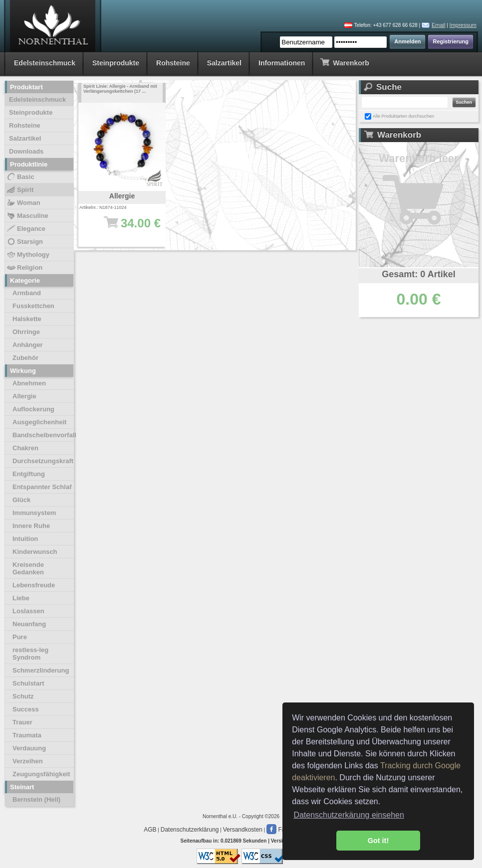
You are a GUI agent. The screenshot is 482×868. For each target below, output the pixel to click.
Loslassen (28, 611)
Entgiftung (29, 474)
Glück (21, 500)
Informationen (282, 63)
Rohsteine (173, 63)
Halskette (27, 319)
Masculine (27, 216)
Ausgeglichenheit (39, 422)
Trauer (22, 722)
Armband (27, 293)
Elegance (26, 229)
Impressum (463, 25)
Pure (20, 637)
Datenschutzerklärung (190, 830)
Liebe (21, 598)
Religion (24, 268)
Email (439, 25)
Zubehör (25, 358)
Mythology (28, 255)
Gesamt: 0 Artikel (418, 274)
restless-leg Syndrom (30, 654)
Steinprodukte (116, 63)
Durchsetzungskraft (43, 461)
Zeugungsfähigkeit (41, 774)
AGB (150, 830)
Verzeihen (28, 761)
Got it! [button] (378, 841)
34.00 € (127, 228)
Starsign (24, 242)
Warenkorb (345, 62)
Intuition (25, 539)
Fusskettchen (33, 306)
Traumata (27, 735)
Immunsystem (34, 513)
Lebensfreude (34, 585)
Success (26, 709)
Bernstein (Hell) (36, 799)
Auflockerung (33, 409)
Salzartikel (224, 63)
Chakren (25, 448)
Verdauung (29, 748)
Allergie (24, 396)
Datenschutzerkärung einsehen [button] (349, 815)
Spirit (20, 190)
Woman (23, 203)
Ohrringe (26, 332)
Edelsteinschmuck (45, 63)
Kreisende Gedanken (28, 568)
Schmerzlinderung (41, 670)
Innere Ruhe (31, 526)
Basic (20, 177)
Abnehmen (29, 383)
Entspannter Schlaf (42, 487)
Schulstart (28, 683)
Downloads (26, 151)
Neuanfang (29, 624)
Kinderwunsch (35, 552)
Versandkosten (243, 830)
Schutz (23, 696)
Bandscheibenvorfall (43, 435)
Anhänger (28, 345)
